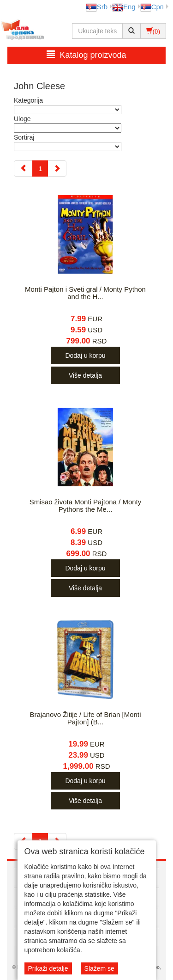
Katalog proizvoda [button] (86, 55)
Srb (97, 7)
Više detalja (85, 375)
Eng (124, 7)
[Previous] (23, 168)
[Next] (57, 168)
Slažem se (99, 968)
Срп (152, 7)
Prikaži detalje (48, 968)
